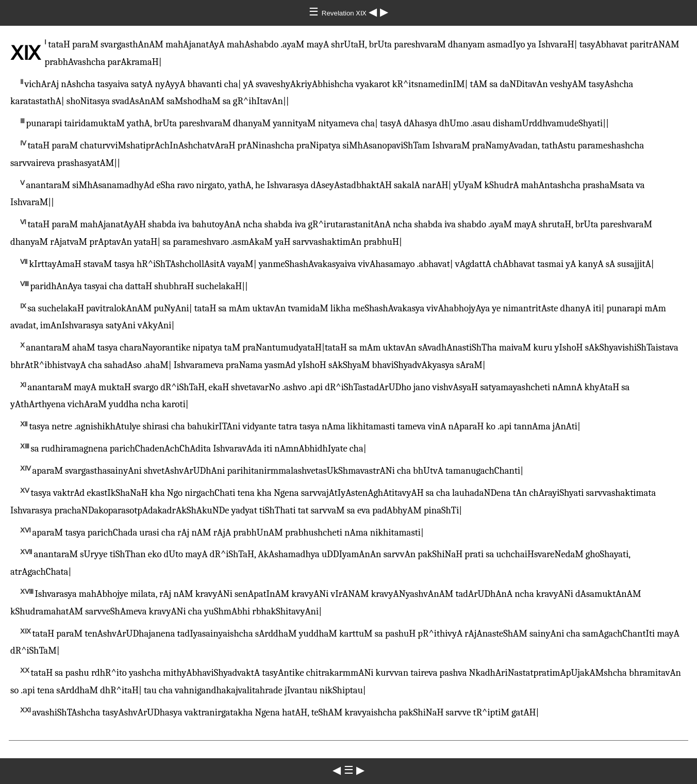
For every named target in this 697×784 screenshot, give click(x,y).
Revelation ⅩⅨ (345, 13)
